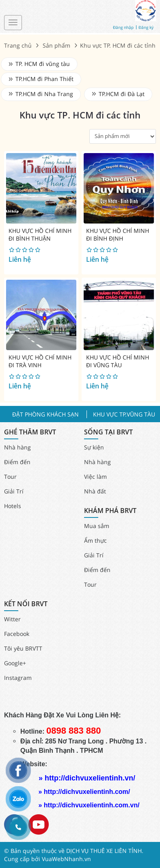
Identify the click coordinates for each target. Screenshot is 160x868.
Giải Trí (14, 491)
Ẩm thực (95, 540)
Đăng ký (146, 27)
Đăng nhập (123, 27)
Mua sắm (97, 526)
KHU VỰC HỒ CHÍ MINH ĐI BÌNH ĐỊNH (118, 235)
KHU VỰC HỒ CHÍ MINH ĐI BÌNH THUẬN (40, 235)
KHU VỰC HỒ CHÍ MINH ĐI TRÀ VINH (40, 361)
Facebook (17, 634)
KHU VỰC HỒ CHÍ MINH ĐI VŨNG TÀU (118, 361)
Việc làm (95, 477)
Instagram (18, 678)
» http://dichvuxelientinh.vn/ (87, 778)
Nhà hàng (17, 447)
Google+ (15, 663)
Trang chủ (18, 45)
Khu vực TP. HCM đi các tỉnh (80, 115)
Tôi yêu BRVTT (23, 648)
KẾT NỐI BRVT (26, 604)
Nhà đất (95, 491)
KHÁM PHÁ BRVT (110, 511)
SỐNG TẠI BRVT (108, 432)
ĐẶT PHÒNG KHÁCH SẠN (45, 414)
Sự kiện (94, 447)
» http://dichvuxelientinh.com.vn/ (89, 805)
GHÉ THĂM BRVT (30, 432)
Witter (12, 619)
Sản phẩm (56, 45)
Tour (10, 477)
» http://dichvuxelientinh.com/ (84, 792)
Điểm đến (17, 462)
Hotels (13, 506)
